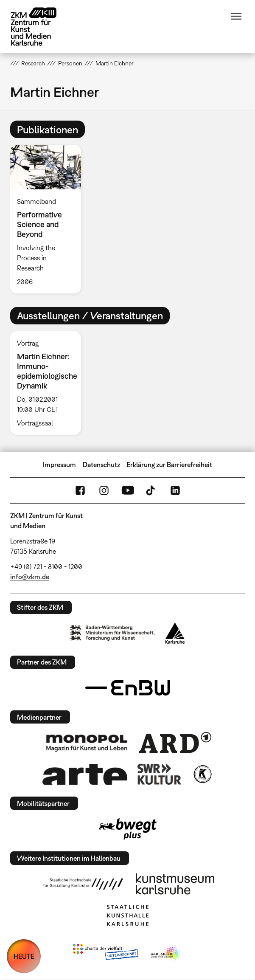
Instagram (104, 490)
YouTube (128, 490)
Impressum (59, 465)
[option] (49, 219)
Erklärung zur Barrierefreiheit (169, 465)
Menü (236, 16)
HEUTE (24, 956)
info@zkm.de (30, 577)
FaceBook (80, 490)
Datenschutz (101, 465)
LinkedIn (175, 490)
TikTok (151, 490)
